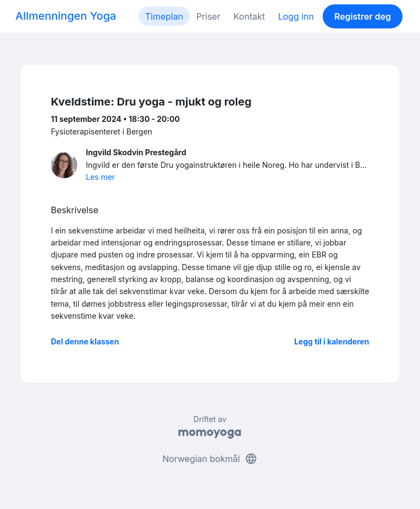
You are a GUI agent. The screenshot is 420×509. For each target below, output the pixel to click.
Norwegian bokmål (210, 459)
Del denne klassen (85, 341)
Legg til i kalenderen (332, 341)
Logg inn (296, 16)
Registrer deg (363, 16)
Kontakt (249, 16)
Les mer (100, 177)
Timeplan (164, 16)
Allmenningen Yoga (66, 16)
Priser (208, 16)
